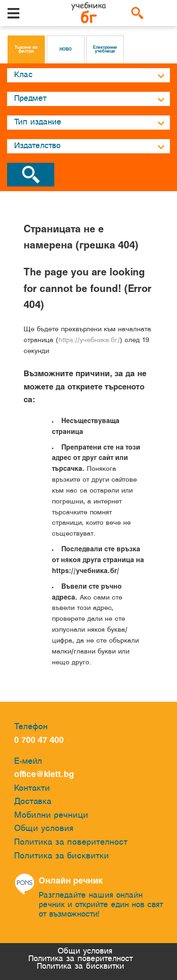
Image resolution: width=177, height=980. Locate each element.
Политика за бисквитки (62, 856)
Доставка (33, 802)
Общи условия (44, 829)
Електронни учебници (105, 50)
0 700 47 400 (41, 741)
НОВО (66, 50)
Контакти (32, 789)
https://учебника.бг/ (89, 340)
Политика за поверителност (71, 843)
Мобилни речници (51, 816)
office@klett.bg (44, 775)
